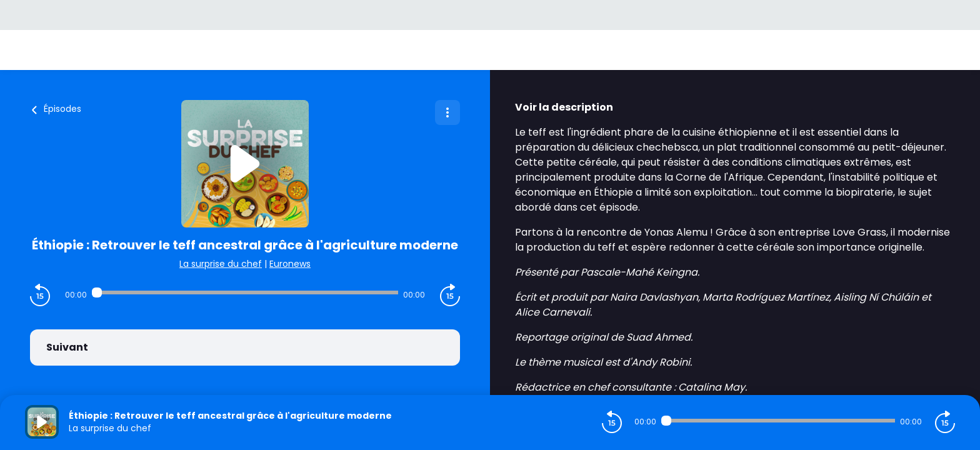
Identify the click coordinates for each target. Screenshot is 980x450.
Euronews (290, 264)
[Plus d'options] (447, 112)
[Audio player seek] (245, 292)
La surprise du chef (221, 264)
